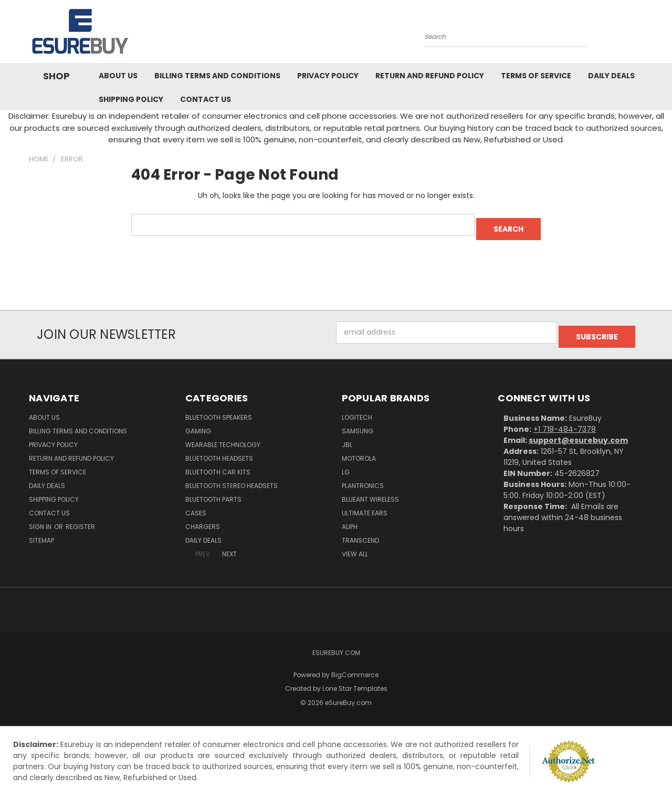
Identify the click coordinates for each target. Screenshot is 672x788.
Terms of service (536, 76)
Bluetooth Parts (213, 491)
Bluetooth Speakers (219, 409)
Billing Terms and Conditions (217, 76)
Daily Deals (611, 76)
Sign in (41, 518)
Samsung (358, 423)
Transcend (360, 532)
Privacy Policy (328, 76)
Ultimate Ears (365, 505)
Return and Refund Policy (430, 76)
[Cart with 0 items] (640, 34)
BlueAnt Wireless (370, 491)
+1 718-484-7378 (565, 421)
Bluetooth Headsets (219, 450)
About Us (118, 76)
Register (80, 518)
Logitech (357, 409)
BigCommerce (355, 666)
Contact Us (206, 99)
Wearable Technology (223, 436)
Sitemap (41, 532)
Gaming (198, 423)
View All (355, 546)
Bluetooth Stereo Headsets (232, 477)
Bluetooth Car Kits (218, 464)
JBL (347, 436)
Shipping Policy (131, 99)
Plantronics (363, 477)
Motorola (359, 450)
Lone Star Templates (355, 680)
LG (346, 464)
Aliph (350, 518)
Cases (196, 505)
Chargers (203, 518)
